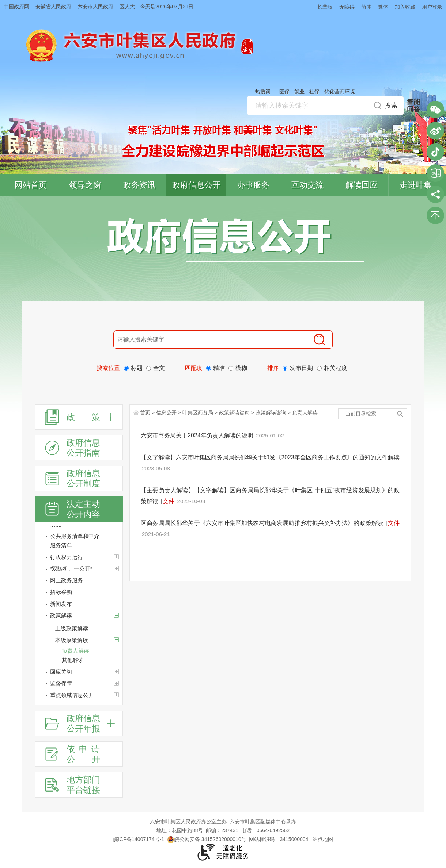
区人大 (127, 7)
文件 (169, 501)
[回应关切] (79, 672)
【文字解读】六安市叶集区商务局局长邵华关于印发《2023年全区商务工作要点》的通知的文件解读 (270, 457)
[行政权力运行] (79, 557)
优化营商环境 (340, 92)
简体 (366, 7)
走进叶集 (416, 185)
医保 (284, 92)
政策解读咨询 (234, 413)
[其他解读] (92, 660)
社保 (314, 92)
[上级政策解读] (89, 628)
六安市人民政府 (95, 7)
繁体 (383, 7)
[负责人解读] (92, 651)
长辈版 (325, 7)
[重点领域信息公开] (79, 695)
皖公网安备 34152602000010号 (207, 839)
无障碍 (347, 7)
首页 (145, 413)
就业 (299, 92)
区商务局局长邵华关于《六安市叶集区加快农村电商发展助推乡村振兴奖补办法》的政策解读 (263, 523)
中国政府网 (16, 7)
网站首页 (31, 185)
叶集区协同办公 (435, 173)
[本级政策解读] (116, 640)
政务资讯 (139, 185)
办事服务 (253, 185)
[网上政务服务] (79, 581)
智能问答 (413, 106)
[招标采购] (79, 592)
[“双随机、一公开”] (79, 569)
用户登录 (432, 7)
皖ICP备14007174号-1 (139, 839)
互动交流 (307, 185)
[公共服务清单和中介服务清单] (79, 541)
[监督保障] (79, 684)
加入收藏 (405, 7)
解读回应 (362, 185)
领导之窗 (85, 185)
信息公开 (166, 413)
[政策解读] (79, 616)
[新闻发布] (79, 604)
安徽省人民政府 (53, 7)
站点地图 (323, 839)
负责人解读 (305, 413)
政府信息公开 (196, 185)
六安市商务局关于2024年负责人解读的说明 (198, 435)
